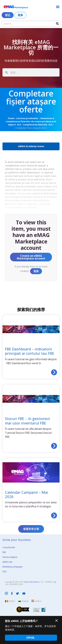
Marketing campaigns (12, 567)
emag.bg (25, 601)
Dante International (32, 582)
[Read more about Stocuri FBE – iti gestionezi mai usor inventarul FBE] (54, 446)
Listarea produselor (27, 118)
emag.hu (38, 601)
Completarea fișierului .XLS (38, 125)
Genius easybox (10, 557)
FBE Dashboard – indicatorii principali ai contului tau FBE (30, 351)
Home (11, 118)
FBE (4, 552)
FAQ (4, 572)
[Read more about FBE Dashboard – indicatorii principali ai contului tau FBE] (54, 372)
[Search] (57, 24)
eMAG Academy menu (31, 146)
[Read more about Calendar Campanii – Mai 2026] (54, 515)
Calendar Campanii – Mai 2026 (27, 494)
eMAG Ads (7, 562)
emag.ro (12, 601)
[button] (58, 7)
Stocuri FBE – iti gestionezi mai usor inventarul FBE (27, 421)
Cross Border (9, 547)
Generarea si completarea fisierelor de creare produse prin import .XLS (31, 121)
